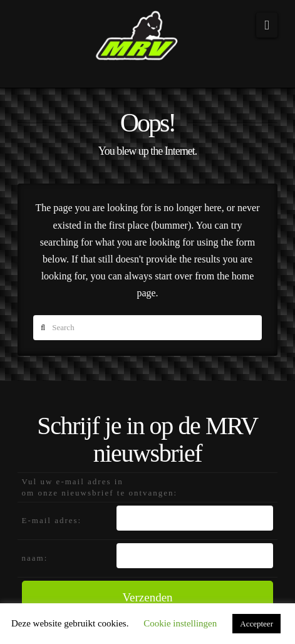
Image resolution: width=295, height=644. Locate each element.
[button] (267, 25)
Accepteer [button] (256, 624)
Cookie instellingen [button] (180, 623)
